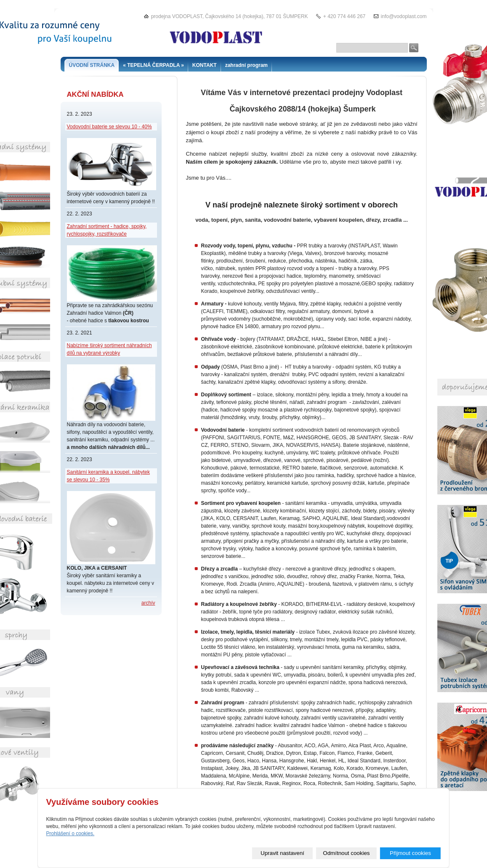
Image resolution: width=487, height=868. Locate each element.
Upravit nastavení (282, 853)
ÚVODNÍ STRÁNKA (92, 65)
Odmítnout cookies (346, 853)
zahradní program (246, 65)
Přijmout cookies (410, 853)
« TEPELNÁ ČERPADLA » (153, 65)
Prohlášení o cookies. (71, 833)
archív (148, 603)
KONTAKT (205, 65)
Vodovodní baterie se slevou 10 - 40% (109, 127)
